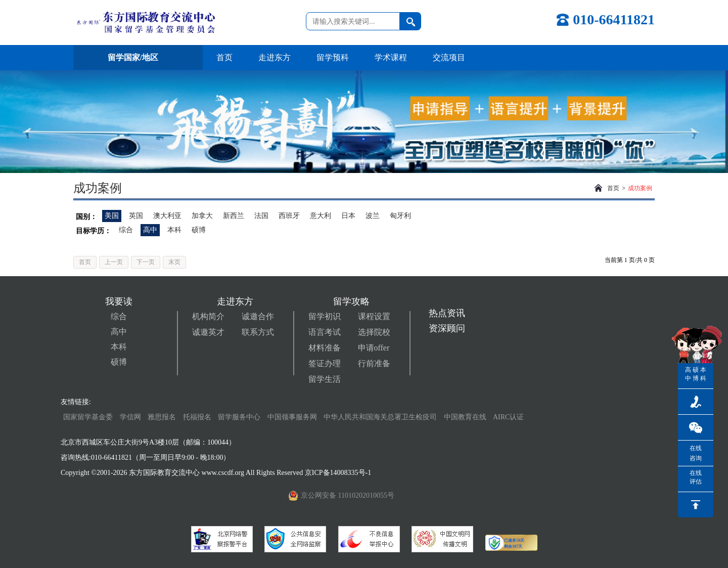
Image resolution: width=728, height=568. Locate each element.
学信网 (130, 417)
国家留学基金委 (88, 417)
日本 (348, 216)
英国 (136, 216)
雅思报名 (162, 417)
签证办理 (325, 363)
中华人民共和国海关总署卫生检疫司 (380, 417)
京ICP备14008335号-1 (339, 473)
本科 (174, 230)
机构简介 (208, 316)
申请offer (374, 348)
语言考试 (325, 332)
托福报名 (197, 417)
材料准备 (325, 348)
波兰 (373, 216)
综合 (126, 230)
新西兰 (234, 216)
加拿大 (202, 216)
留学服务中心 (239, 417)
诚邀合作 (258, 316)
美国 (112, 216)
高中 (150, 230)
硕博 (199, 230)
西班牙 (289, 216)
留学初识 (325, 316)
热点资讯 (447, 313)
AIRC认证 (508, 417)
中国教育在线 (466, 417)
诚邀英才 (208, 332)
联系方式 (258, 332)
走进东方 (275, 57)
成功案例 (640, 188)
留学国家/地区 (138, 57)
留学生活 (325, 379)
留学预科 (333, 57)
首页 (224, 57)
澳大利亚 (167, 216)
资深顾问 (447, 328)
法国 (261, 216)
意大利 (321, 216)
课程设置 (374, 316)
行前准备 (374, 363)
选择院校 (374, 332)
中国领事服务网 (292, 417)
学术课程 (391, 57)
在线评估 (696, 477)
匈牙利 (400, 216)
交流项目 (449, 57)
